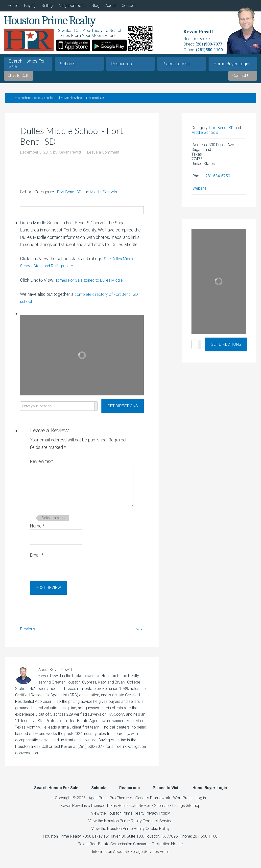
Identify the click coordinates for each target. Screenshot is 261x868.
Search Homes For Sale (27, 64)
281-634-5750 (218, 179)
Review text (41, 465)
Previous (29, 632)
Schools (68, 64)
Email (37, 559)
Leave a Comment (103, 155)
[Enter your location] (57, 410)
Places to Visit (176, 64)
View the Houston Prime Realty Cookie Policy (130, 832)
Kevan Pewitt (198, 32)
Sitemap (161, 809)
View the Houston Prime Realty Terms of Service (130, 824)
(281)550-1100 (209, 50)
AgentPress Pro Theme (109, 801)
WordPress (183, 801)
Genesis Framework (153, 801)
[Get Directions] (123, 410)
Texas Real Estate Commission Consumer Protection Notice (130, 847)
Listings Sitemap (186, 809)
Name (37, 529)
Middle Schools (108, 195)
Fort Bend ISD (71, 195)
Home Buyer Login (231, 64)
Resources (121, 64)
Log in (201, 801)
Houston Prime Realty (62, 839)
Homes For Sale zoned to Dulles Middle (92, 283)
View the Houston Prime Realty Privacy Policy (130, 816)
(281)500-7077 (209, 44)
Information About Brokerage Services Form (130, 855)
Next (139, 632)
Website (200, 192)
